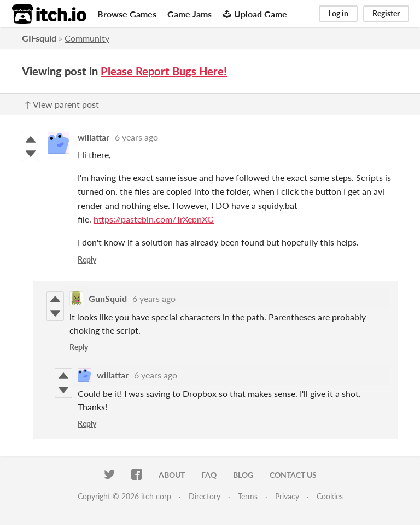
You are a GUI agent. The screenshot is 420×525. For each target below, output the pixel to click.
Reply (87, 259)
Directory (205, 496)
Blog (243, 475)
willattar (94, 137)
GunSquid (108, 298)
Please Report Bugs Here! (164, 71)
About (172, 475)
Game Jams (189, 14)
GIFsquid (39, 38)
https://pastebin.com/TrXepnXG (154, 219)
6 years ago (136, 137)
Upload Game (255, 14)
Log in (338, 13)
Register (386, 13)
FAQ (209, 475)
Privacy (287, 496)
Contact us (293, 475)
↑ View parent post (62, 104)
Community (87, 38)
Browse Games (127, 14)
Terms (248, 496)
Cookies (330, 496)
